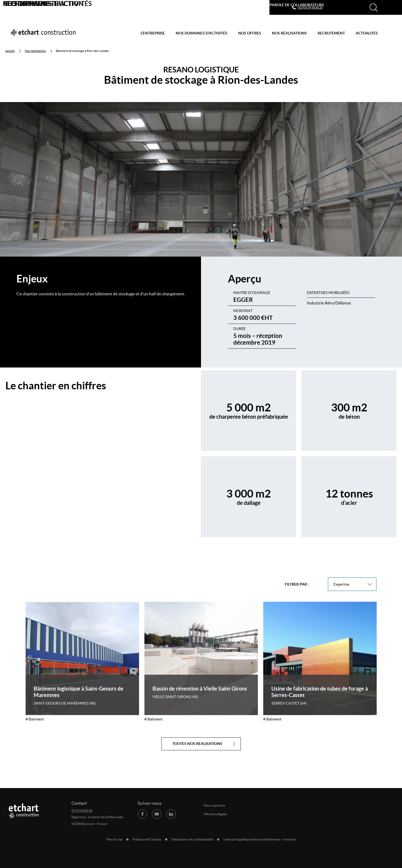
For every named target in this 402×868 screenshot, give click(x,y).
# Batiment (35, 719)
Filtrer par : (297, 584)
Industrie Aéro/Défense (329, 303)
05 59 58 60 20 (82, 811)
